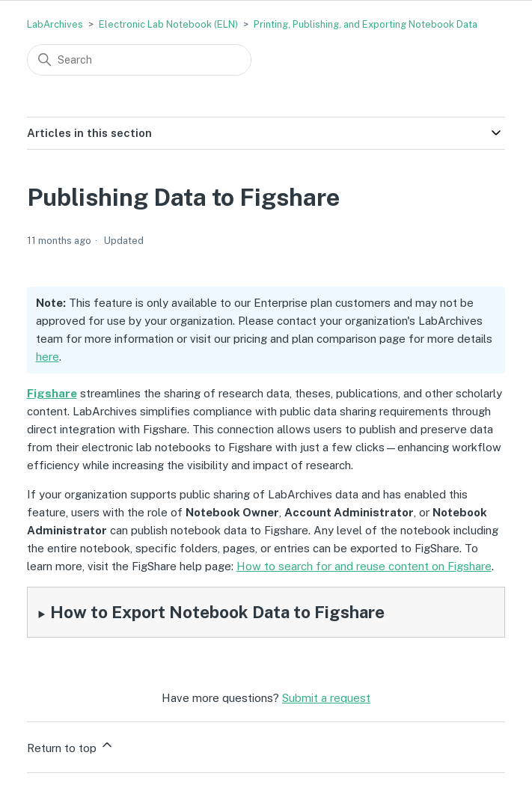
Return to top (71, 746)
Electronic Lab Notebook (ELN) (168, 24)
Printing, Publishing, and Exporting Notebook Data (366, 24)
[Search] (139, 60)
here (48, 357)
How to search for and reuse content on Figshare (364, 566)
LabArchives (55, 24)
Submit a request (326, 698)
